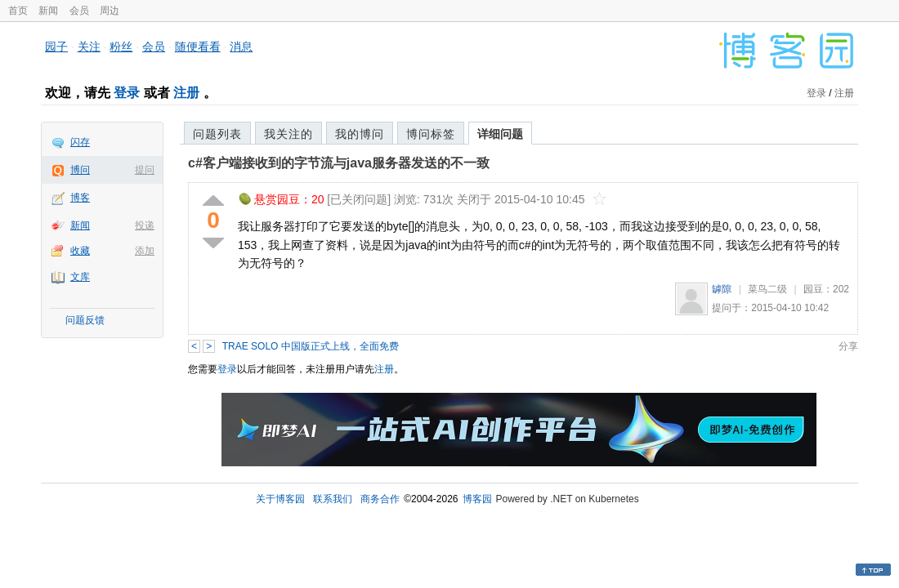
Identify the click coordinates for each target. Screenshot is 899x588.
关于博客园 (280, 499)
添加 (145, 251)
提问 (145, 170)
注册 (186, 93)
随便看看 (198, 47)
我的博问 (360, 134)
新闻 (48, 11)
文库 (80, 277)
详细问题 (500, 134)
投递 (145, 225)
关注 (89, 47)
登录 (127, 93)
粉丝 (121, 47)
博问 (80, 170)
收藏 (80, 251)
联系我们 (333, 499)
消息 (241, 47)
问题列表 (217, 134)
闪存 (80, 142)
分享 (848, 346)
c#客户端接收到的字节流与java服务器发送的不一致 (339, 163)
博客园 (477, 499)
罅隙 (722, 289)
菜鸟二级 (767, 289)
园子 (56, 47)
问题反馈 (85, 320)
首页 (18, 11)
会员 (79, 11)
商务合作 (380, 499)
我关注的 (288, 134)
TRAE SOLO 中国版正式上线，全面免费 (311, 346)
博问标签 (431, 134)
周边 (110, 11)
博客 (80, 198)
